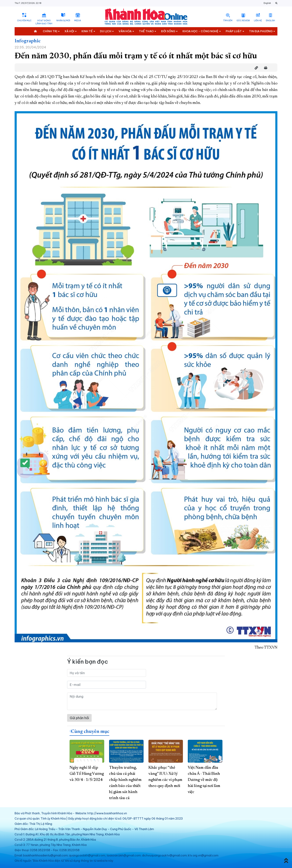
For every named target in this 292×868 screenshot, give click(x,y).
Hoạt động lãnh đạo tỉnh (44, 22)
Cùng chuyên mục (90, 732)
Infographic (28, 41)
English (267, 3)
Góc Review (243, 21)
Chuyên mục (24, 21)
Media (78, 21)
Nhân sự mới (63, 21)
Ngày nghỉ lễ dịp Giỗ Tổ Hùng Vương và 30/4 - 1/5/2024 (87, 774)
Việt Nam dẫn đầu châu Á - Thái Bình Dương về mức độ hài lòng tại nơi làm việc (204, 780)
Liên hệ (258, 21)
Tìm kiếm (228, 21)
